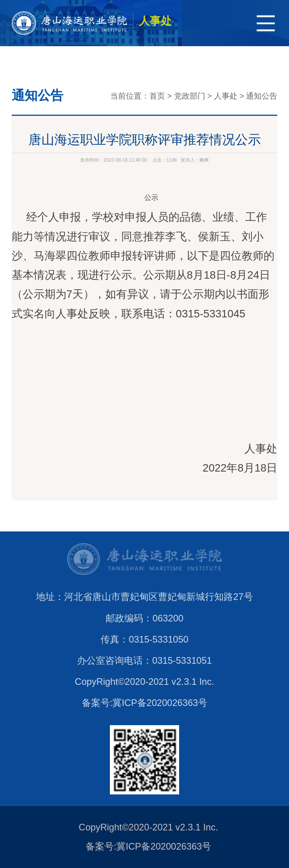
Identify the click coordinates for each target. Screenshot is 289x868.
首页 (157, 96)
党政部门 (190, 96)
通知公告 (262, 96)
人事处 (226, 96)
